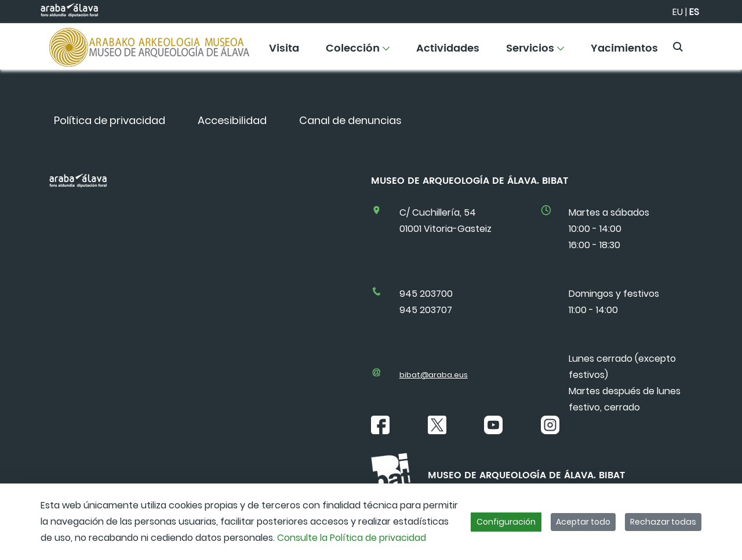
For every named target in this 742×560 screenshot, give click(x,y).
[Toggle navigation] (713, 43)
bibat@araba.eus (434, 375)
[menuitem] (284, 52)
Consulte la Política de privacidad (352, 538)
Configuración (506, 522)
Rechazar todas (663, 522)
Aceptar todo (583, 522)
